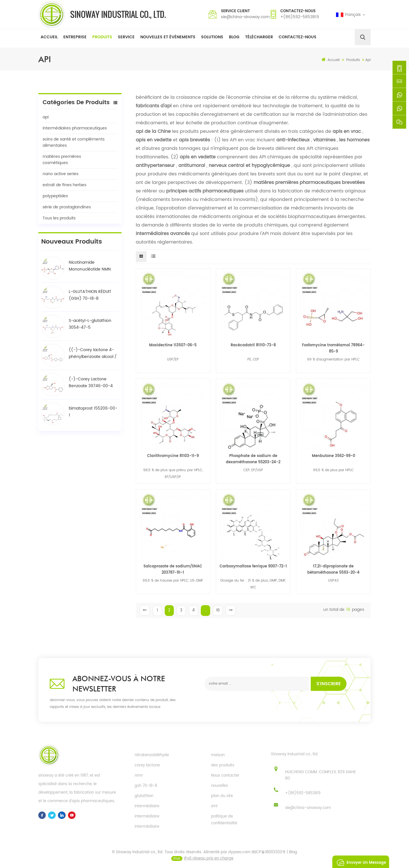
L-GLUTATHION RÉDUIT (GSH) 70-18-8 (90, 295)
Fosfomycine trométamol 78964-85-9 (333, 348)
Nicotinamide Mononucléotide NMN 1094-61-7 (90, 266)
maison (218, 755)
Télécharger (259, 37)
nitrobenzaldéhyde (152, 755)
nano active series (60, 174)
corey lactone (147, 765)
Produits (102, 37)
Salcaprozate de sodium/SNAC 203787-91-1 (173, 570)
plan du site (222, 796)
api (46, 117)
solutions (212, 37)
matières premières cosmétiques (62, 160)
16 (218, 610)
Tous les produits (59, 218)
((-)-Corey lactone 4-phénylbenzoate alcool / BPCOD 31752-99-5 (93, 353)
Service (126, 37)
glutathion (144, 796)
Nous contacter (225, 776)
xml (214, 806)
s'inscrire (329, 684)
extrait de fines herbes (64, 185)
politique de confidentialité (224, 820)
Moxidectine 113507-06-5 (173, 345)
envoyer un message (360, 862)
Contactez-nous (298, 37)
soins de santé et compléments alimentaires (74, 142)
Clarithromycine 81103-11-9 (173, 456)
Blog (234, 37)
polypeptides (55, 196)
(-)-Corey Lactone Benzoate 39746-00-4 (91, 382)
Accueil (49, 37)
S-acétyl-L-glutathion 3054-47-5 (90, 324)
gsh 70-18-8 (146, 786)
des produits (223, 765)
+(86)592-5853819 (300, 17)
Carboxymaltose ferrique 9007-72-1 (253, 566)
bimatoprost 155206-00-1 (93, 412)
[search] (363, 37)
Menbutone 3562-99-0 (333, 456)
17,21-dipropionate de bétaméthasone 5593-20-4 (333, 570)
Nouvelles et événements (168, 37)
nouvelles (220, 786)
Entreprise (75, 37)
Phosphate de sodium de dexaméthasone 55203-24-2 (253, 459)
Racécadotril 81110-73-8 (253, 345)
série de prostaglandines (67, 207)
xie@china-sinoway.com (245, 17)
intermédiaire (147, 806)
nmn (139, 776)
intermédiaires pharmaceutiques (75, 128)
